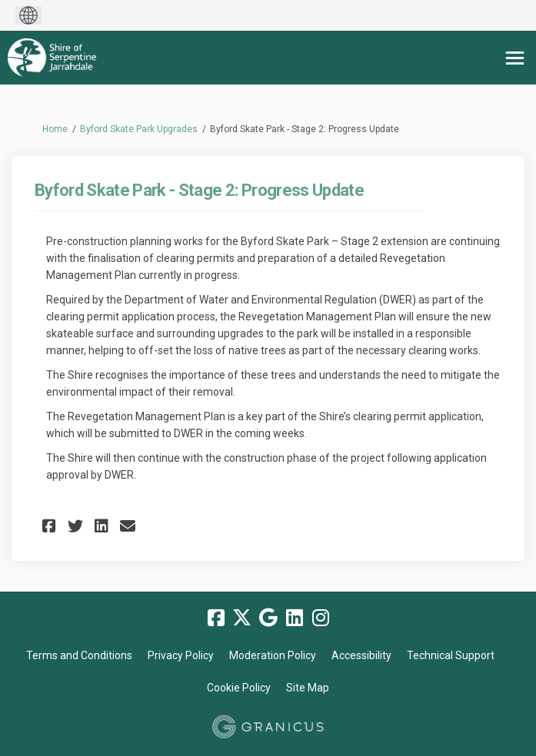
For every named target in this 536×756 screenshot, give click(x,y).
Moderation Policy (273, 655)
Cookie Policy (239, 688)
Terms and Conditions (79, 655)
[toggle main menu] (515, 58)
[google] (268, 618)
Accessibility (361, 655)
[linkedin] (295, 618)
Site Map (308, 688)
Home (55, 129)
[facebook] (216, 618)
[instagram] (321, 618)
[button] (51, 526)
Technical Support (451, 655)
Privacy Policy (181, 655)
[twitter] (242, 618)
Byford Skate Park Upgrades (139, 129)
